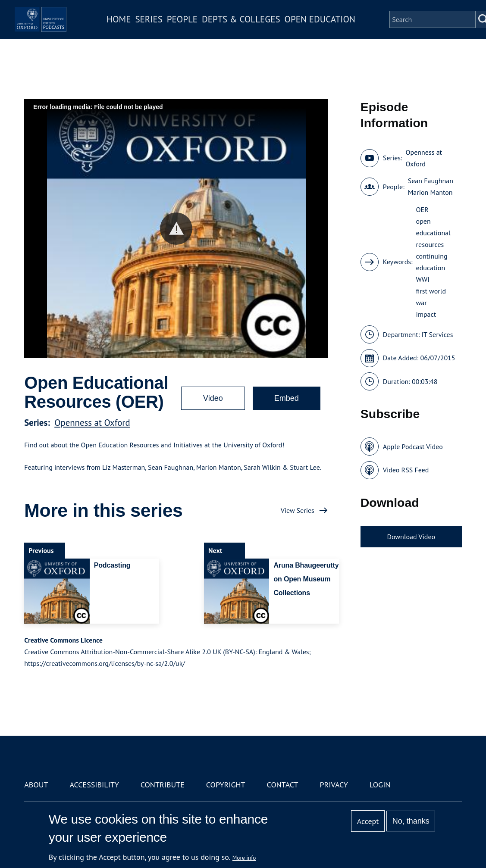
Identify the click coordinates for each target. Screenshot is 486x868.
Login (380, 785)
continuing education (432, 262)
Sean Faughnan (431, 181)
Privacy (334, 785)
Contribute (163, 785)
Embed (287, 398)
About (36, 785)
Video (213, 398)
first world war (431, 297)
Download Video (411, 537)
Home (145, 25)
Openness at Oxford (92, 423)
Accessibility (94, 785)
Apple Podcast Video (413, 446)
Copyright (226, 785)
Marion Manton (430, 192)
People (209, 25)
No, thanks (411, 821)
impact (426, 314)
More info (244, 858)
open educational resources (433, 233)
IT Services (437, 334)
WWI (423, 279)
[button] (176, 229)
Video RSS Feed (406, 470)
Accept (368, 821)
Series (175, 25)
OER (422, 209)
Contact (283, 785)
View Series (298, 510)
